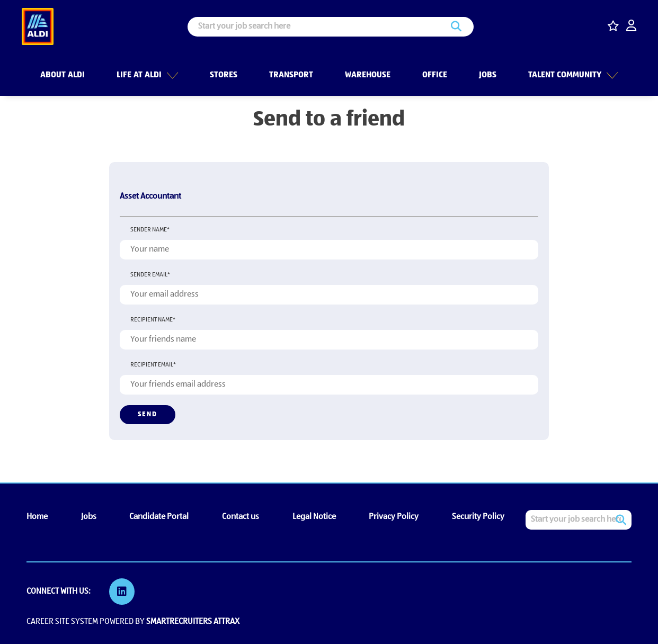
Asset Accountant (150, 196)
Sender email (150, 275)
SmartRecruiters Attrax (193, 622)
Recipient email (153, 365)
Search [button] (456, 27)
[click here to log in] (631, 27)
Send (148, 414)
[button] (171, 74)
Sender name (150, 230)
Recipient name (153, 320)
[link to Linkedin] (122, 592)
